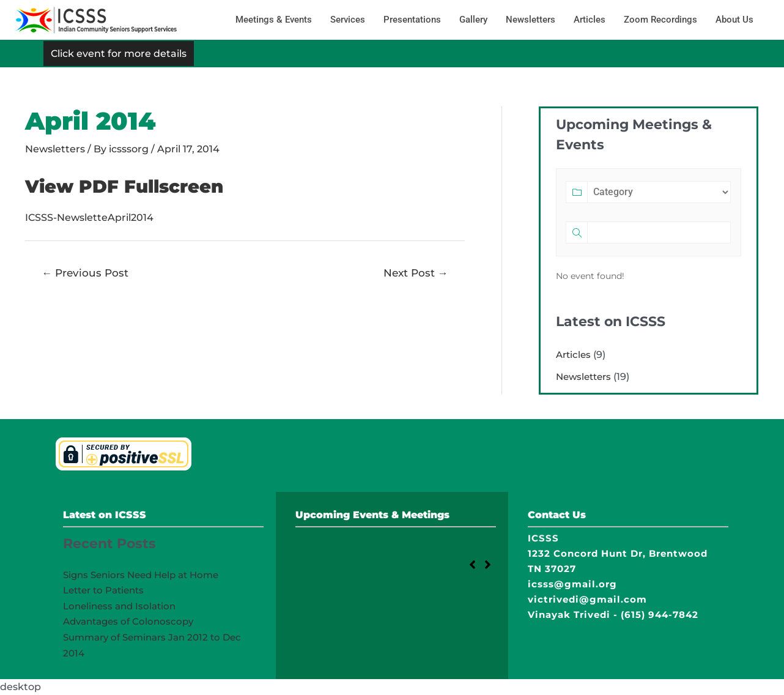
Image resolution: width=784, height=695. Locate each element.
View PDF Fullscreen (128, 186)
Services (348, 20)
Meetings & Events (274, 20)
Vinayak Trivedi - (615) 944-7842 (613, 615)
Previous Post (86, 273)
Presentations (412, 20)
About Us (734, 20)
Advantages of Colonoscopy (128, 621)
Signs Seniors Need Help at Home (141, 575)
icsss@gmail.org (572, 584)
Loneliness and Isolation (119, 606)
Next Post (415, 273)
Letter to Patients (103, 590)
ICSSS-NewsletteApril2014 (89, 217)
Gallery (473, 20)
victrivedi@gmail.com (587, 599)
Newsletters (531, 20)
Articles (590, 20)
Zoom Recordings (660, 20)
